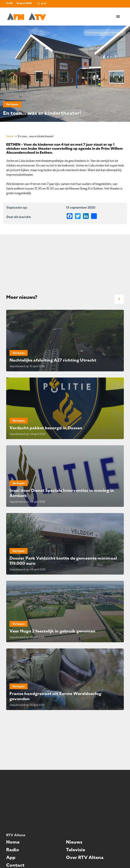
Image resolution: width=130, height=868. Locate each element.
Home (10, 136)
